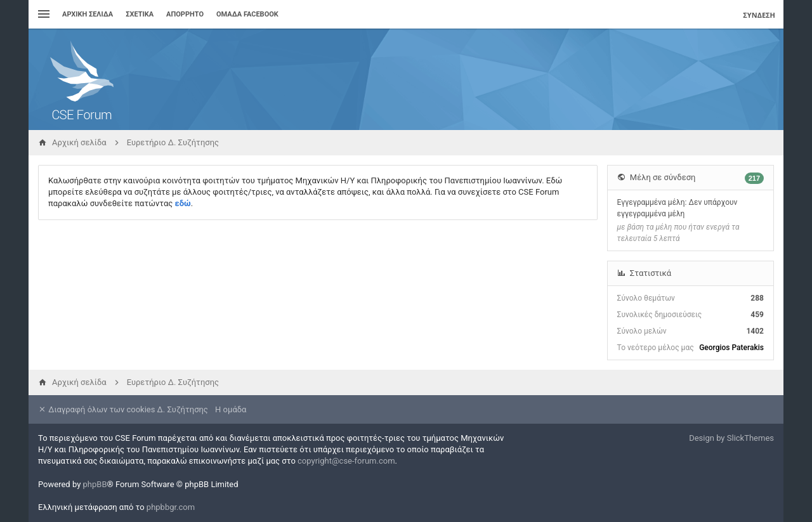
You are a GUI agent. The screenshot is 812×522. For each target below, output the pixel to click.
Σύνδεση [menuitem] (759, 15)
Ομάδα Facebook (247, 14)
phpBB (95, 484)
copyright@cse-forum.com (346, 461)
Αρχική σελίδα (88, 14)
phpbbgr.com (171, 507)
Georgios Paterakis (731, 348)
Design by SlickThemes (731, 438)
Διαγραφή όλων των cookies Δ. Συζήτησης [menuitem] (123, 409)
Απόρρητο (185, 14)
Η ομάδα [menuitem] (231, 409)
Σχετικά (140, 14)
